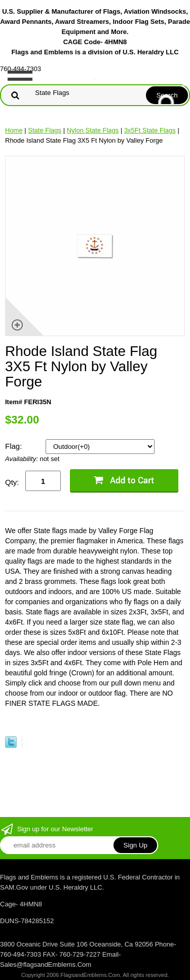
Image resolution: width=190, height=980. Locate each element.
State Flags (45, 130)
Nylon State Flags (93, 130)
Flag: (15, 446)
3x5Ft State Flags (150, 130)
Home (14, 130)
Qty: (12, 482)
